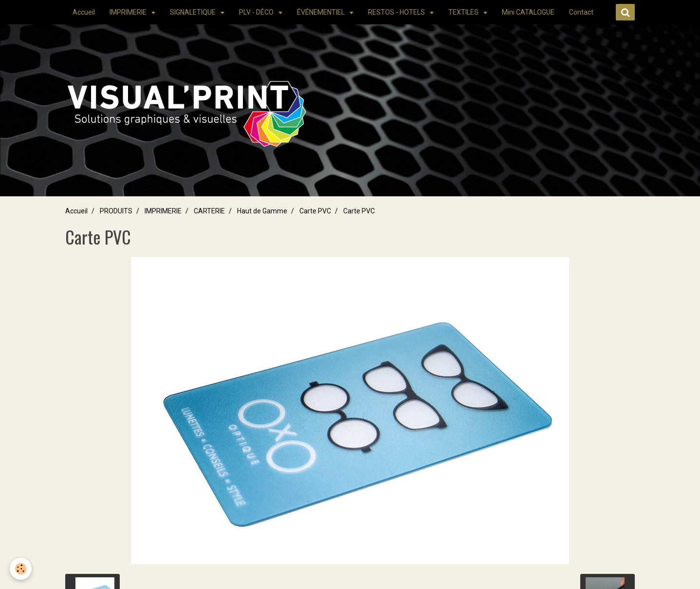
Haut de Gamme (262, 211)
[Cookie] (21, 569)
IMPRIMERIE (129, 12)
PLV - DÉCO (257, 12)
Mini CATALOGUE (528, 12)
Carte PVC (315, 211)
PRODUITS (116, 211)
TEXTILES (464, 12)
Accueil (84, 12)
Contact (581, 12)
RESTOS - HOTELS (397, 12)
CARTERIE (209, 211)
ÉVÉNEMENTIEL (322, 12)
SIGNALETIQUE (193, 12)
